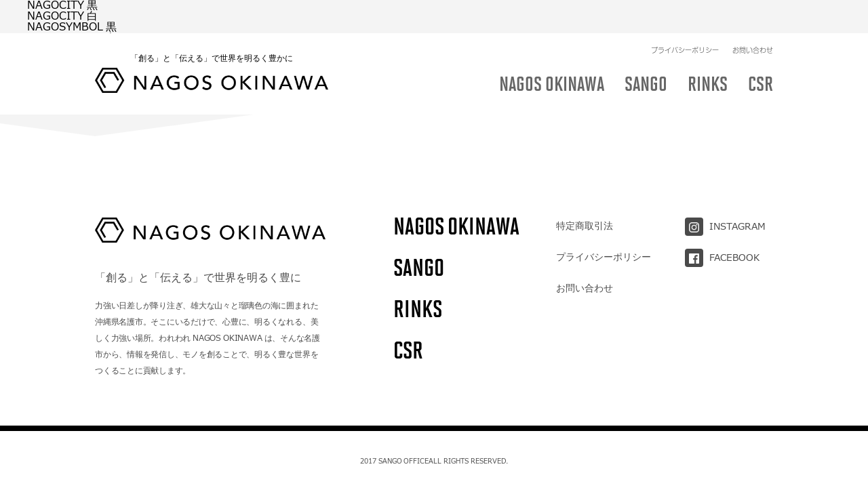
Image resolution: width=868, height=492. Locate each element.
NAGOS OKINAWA (456, 226)
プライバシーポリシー (685, 17)
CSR (408, 350)
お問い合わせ (753, 17)
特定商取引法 (585, 226)
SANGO (419, 267)
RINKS (418, 309)
